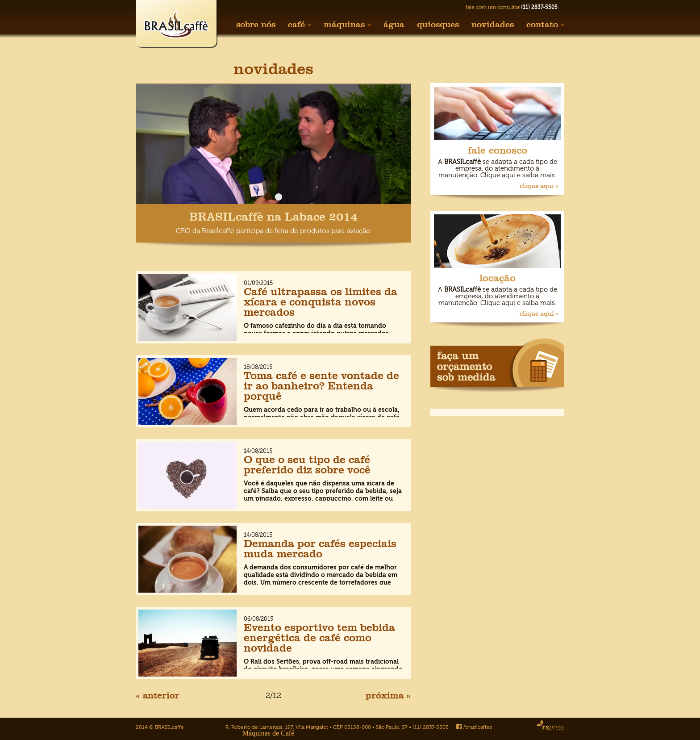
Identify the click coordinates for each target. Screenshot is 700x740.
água (394, 24)
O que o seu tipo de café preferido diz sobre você (307, 464)
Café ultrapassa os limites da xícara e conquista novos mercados (321, 302)
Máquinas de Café (268, 733)
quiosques (438, 24)
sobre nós (256, 24)
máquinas (347, 24)
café (300, 24)
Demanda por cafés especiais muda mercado (320, 548)
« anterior (158, 695)
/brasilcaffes (474, 727)
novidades (493, 24)
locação (498, 278)
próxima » (388, 695)
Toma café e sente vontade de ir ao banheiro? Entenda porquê (321, 386)
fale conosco (498, 150)
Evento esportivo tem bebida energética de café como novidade (319, 638)
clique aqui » (539, 186)
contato (545, 24)
